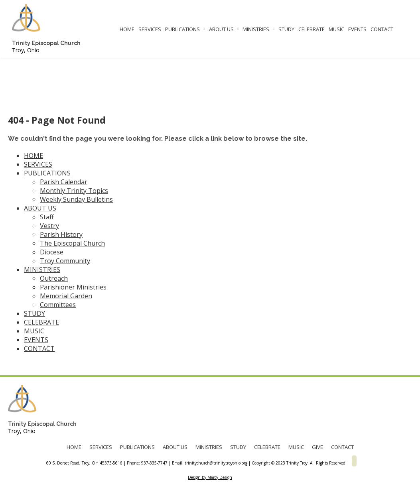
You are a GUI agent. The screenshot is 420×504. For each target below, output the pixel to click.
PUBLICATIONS (182, 29)
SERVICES (150, 29)
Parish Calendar (64, 182)
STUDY (286, 29)
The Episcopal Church (72, 243)
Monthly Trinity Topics (74, 191)
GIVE (317, 447)
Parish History (61, 234)
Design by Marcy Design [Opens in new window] (210, 477)
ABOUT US (221, 29)
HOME (127, 29)
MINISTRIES (256, 29)
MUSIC (336, 29)
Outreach (54, 278)
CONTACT (382, 29)
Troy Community (65, 261)
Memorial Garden (66, 296)
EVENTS (357, 29)
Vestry (49, 226)
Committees (58, 305)
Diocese (52, 252)
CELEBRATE (312, 29)
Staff (47, 217)
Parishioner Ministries (73, 287)
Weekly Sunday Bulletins (76, 199)
